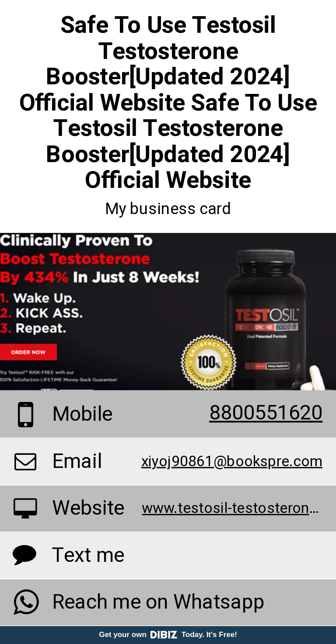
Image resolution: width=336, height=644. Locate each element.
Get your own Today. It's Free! (168, 635)
